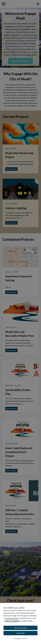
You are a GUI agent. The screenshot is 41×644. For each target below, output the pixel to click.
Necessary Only (20, 628)
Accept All (21, 633)
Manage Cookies (20, 638)
